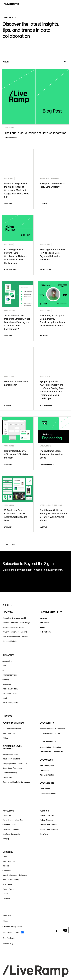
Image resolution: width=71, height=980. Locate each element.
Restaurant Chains (10, 693)
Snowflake (44, 834)
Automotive (7, 661)
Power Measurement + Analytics (15, 632)
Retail (5, 698)
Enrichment (44, 770)
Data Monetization (47, 775)
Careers (6, 866)
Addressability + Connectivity (51, 752)
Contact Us (7, 870)
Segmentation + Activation (50, 747)
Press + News (8, 889)
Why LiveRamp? (9, 733)
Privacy (5, 921)
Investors (6, 898)
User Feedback (8, 938)
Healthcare (7, 684)
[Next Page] (12, 545)
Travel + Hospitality (10, 703)
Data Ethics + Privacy (11, 880)
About (5, 857)
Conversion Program (48, 793)
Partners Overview (47, 815)
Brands (42, 627)
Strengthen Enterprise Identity (15, 618)
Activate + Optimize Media (13, 627)
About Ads (7, 915)
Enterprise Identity (10, 773)
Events (5, 894)
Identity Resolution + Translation (52, 729)
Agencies (43, 618)
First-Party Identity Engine (50, 733)
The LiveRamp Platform (12, 729)
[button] (66, 4)
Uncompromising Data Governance (16, 782)
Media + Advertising (10, 689)
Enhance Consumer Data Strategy (16, 623)
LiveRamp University (11, 829)
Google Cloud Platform (49, 829)
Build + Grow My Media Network (15, 637)
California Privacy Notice (12, 927)
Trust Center (8, 884)
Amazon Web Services (48, 825)
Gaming (6, 680)
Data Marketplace (47, 766)
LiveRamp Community (11, 834)
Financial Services (10, 675)
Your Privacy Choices (11, 932)
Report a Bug (8, 944)
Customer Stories (9, 825)
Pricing (5, 738)
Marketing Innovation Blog (13, 820)
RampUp (6, 839)
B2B (4, 666)
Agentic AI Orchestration (12, 754)
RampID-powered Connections (15, 763)
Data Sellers (44, 623)
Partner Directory (46, 820)
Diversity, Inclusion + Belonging (15, 875)
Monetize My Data (10, 641)
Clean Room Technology (12, 768)
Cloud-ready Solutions (11, 759)
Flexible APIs (8, 777)
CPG (4, 670)
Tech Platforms (46, 632)
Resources (7, 815)
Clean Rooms (45, 789)
